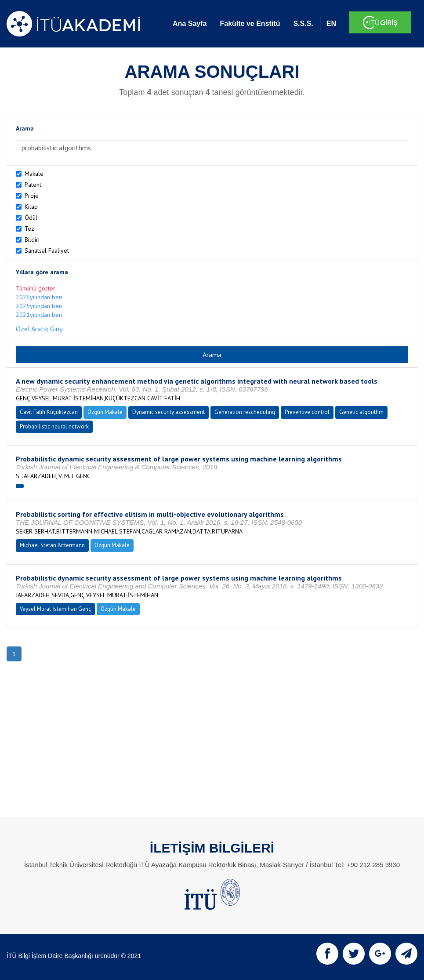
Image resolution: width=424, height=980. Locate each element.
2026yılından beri (39, 297)
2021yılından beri (39, 315)
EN (331, 24)
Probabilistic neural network (54, 426)
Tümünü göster (36, 288)
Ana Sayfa (190, 24)
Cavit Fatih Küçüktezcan (49, 412)
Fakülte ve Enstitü (250, 24)
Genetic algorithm (361, 412)
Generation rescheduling (245, 412)
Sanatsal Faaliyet (47, 250)
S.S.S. (303, 24)
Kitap (31, 207)
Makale (34, 174)
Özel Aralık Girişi (40, 329)
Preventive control (307, 412)
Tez (29, 229)
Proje (32, 196)
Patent (33, 185)
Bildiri (32, 240)
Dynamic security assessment (169, 412)
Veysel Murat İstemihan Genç (55, 609)
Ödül (31, 218)
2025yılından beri (39, 306)
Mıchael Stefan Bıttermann (52, 545)
